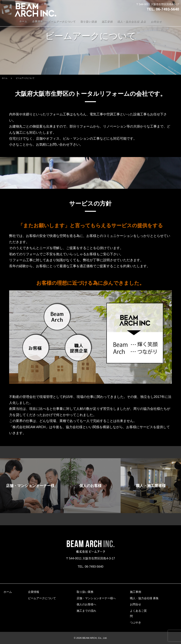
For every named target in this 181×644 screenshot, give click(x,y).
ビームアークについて (62, 21)
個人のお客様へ (86, 604)
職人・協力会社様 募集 (132, 21)
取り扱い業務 (89, 21)
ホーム (24, 21)
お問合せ (156, 21)
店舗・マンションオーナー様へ (96, 598)
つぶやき (136, 622)
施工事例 (107, 21)
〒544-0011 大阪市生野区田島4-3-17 (158, 4)
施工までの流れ (86, 611)
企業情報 (38, 21)
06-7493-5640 (167, 9)
